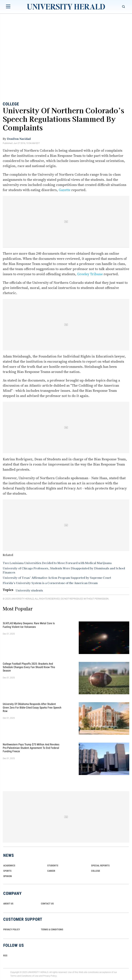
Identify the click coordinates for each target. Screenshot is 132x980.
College (11, 104)
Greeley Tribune (90, 274)
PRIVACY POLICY (12, 929)
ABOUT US (8, 904)
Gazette (65, 190)
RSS (5, 955)
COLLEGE (96, 871)
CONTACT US (47, 904)
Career (51, 871)
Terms (13, 976)
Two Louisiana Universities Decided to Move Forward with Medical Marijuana (57, 563)
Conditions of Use (30, 976)
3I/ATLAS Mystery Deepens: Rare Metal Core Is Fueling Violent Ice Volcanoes (29, 625)
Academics (9, 866)
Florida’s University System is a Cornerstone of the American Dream (50, 583)
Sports (7, 871)
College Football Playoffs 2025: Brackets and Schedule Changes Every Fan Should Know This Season (29, 667)
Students (53, 866)
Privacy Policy (50, 976)
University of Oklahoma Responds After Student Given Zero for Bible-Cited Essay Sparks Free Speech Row (32, 707)
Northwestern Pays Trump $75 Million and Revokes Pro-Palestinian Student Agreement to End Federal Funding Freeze (31, 748)
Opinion (8, 876)
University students (29, 590)
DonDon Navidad (19, 139)
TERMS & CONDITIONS (52, 929)
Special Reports (100, 866)
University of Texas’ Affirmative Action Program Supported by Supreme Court (57, 578)
